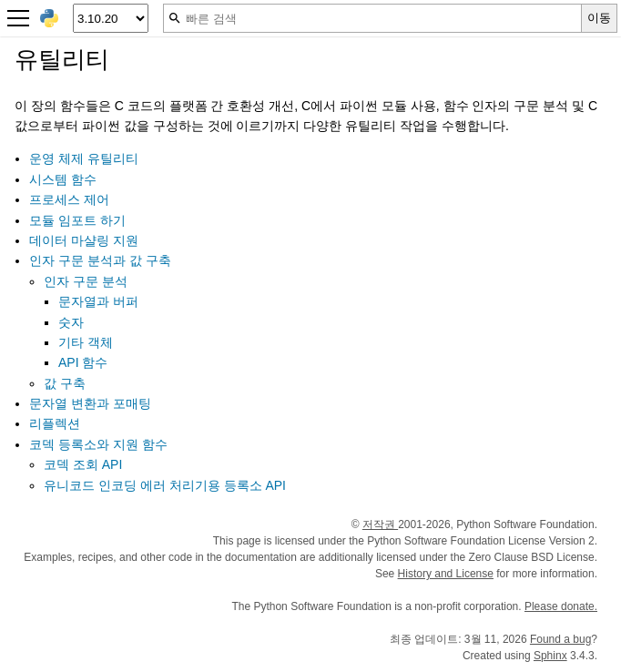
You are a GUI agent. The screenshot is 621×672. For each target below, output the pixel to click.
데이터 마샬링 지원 (84, 240)
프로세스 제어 (69, 199)
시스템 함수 (63, 179)
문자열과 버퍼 (98, 301)
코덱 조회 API (83, 464)
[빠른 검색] (372, 18)
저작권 (380, 524)
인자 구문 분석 (86, 281)
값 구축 (65, 383)
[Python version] (111, 18)
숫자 (71, 322)
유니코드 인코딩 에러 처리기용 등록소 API (165, 485)
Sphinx (550, 656)
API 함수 (83, 362)
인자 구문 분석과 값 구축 (100, 260)
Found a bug (560, 639)
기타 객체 (86, 342)
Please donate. (561, 606)
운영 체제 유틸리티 (84, 158)
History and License (446, 574)
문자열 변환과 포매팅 (90, 403)
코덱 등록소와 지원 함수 (98, 444)
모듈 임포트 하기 (77, 220)
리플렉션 (55, 423)
